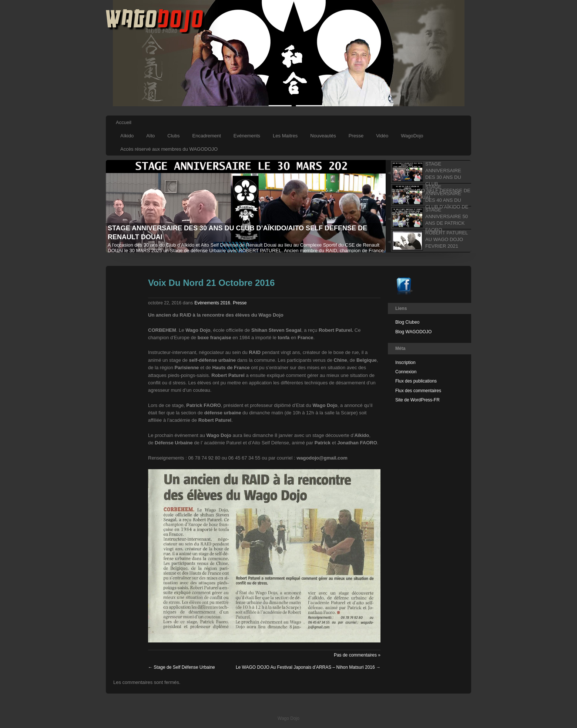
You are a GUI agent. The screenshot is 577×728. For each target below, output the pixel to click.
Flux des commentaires (418, 391)
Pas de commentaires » (357, 655)
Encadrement (207, 136)
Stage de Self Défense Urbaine (182, 667)
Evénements (247, 136)
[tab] (428, 172)
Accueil (124, 122)
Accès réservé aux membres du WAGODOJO (169, 149)
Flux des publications (416, 381)
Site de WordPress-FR (417, 400)
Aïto (150, 136)
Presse (356, 136)
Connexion (406, 372)
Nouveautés (323, 136)
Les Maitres (285, 136)
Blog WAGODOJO (413, 332)
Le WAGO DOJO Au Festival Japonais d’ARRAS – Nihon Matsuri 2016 (308, 667)
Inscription (405, 363)
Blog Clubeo (407, 322)
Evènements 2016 (212, 303)
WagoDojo (412, 136)
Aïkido (127, 136)
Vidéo (382, 136)
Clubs (173, 136)
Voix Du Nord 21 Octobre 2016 (211, 283)
